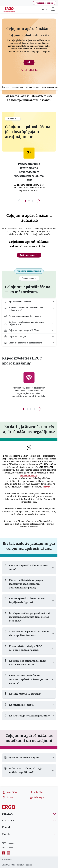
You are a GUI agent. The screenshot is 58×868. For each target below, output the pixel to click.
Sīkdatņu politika (9, 865)
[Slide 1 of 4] (24, 409)
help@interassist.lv (29, 476)
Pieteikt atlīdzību (44, 3)
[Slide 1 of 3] (25, 201)
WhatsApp (37, 797)
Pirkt (29, 62)
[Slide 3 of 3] (32, 201)
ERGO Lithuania (8, 843)
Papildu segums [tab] (29, 278)
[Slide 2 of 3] (29, 201)
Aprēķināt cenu (29, 255)
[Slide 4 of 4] (34, 409)
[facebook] (3, 853)
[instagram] (8, 853)
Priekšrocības (18, 88)
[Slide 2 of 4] (27, 409)
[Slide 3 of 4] (31, 409)
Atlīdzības (37, 792)
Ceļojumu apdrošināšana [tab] (29, 271)
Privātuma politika (24, 865)
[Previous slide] (19, 201)
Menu (53, 9)
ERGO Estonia (7, 847)
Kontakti (8, 797)
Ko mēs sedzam (32, 88)
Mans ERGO (9, 792)
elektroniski (48, 487)
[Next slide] (39, 201)
